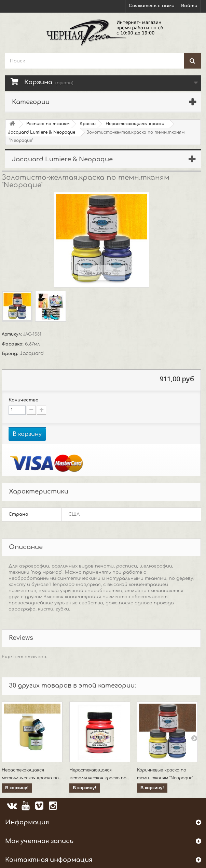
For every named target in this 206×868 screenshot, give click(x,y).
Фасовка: (13, 344)
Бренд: (11, 354)
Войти (189, 6)
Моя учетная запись (39, 841)
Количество (24, 400)
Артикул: (12, 334)
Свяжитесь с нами (152, 6)
